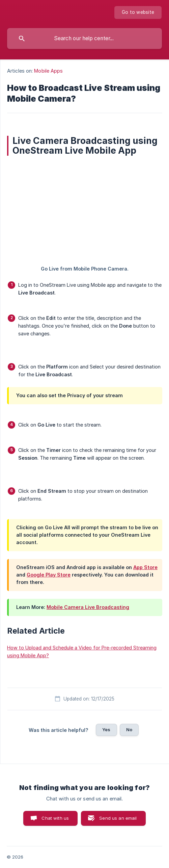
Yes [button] (106, 730)
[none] (138, 12)
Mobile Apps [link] (48, 71)
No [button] (129, 730)
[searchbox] (84, 39)
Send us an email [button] (118, 818)
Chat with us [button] (55, 818)
